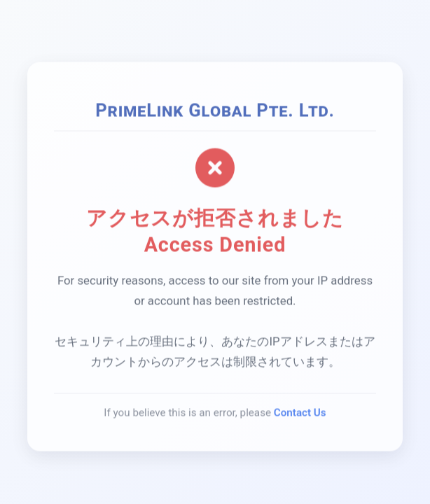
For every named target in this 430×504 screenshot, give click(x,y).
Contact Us (300, 414)
